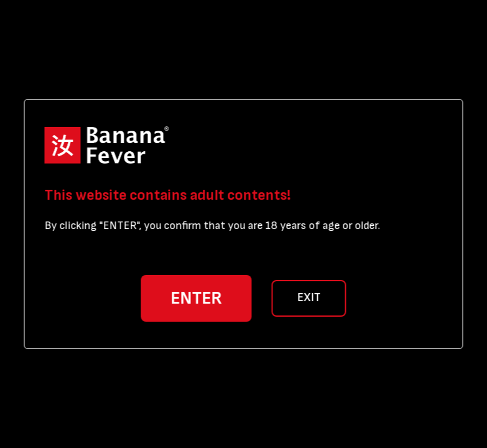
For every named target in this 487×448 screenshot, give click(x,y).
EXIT (309, 298)
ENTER (197, 298)
